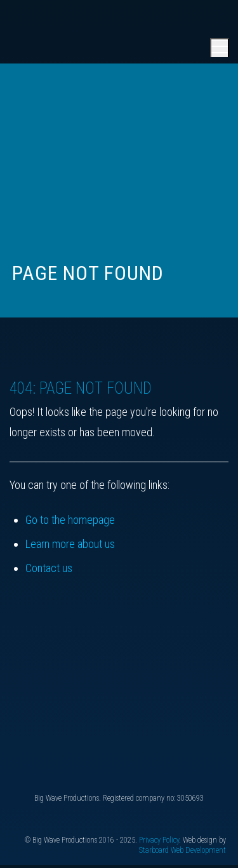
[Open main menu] (220, 48)
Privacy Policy (159, 840)
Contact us (49, 568)
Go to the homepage (70, 520)
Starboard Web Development (182, 850)
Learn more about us (70, 544)
